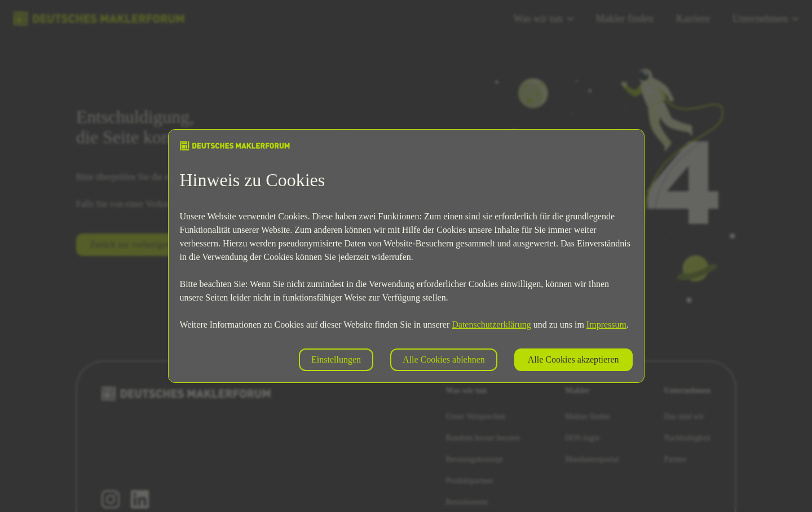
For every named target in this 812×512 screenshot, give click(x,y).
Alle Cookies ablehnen (444, 359)
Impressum (606, 325)
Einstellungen (336, 359)
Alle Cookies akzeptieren (573, 359)
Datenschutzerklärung (491, 325)
